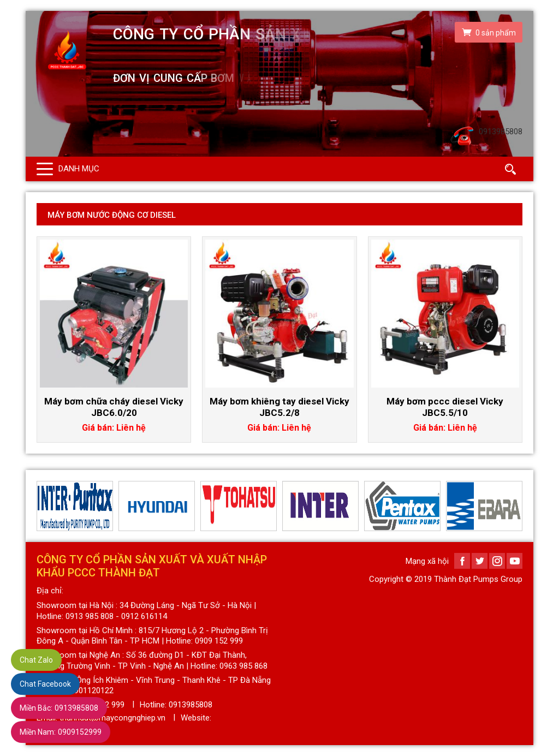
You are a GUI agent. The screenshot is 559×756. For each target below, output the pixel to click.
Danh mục (79, 169)
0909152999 (61, 732)
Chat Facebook (45, 684)
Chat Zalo (36, 660)
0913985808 (59, 708)
